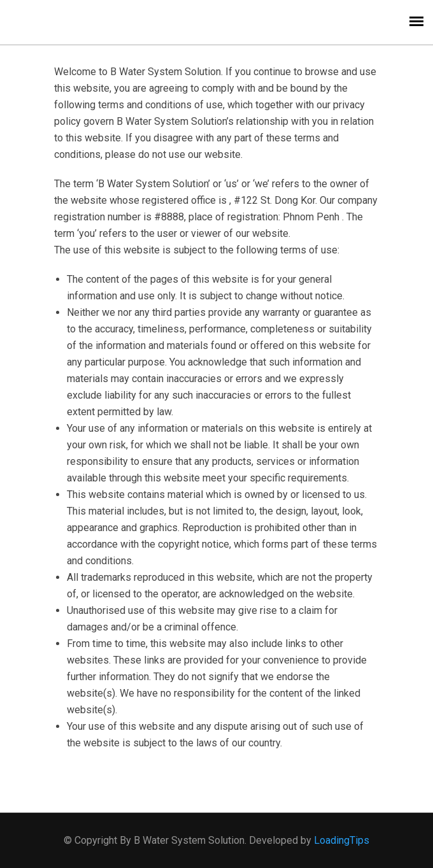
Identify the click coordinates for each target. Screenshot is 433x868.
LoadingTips (342, 840)
